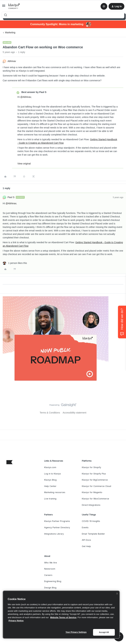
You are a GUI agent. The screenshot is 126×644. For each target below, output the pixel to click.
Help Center (50, 486)
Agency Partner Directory (57, 527)
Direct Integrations (91, 505)
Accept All (104, 632)
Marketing (10, 32)
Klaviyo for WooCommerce (95, 499)
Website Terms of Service (63, 617)
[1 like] (15, 263)
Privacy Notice (16, 621)
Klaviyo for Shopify (91, 467)
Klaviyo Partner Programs (57, 521)
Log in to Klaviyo (53, 474)
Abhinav (12, 61)
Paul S (11, 197)
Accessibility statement (74, 413)
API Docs (86, 540)
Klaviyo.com (50, 467)
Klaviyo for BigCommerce (95, 480)
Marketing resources (55, 492)
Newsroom (50, 569)
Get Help (86, 546)
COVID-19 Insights (91, 521)
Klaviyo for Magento (92, 492)
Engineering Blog (53, 581)
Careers (48, 575)
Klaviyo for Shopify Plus (94, 474)
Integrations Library (54, 534)
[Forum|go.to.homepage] (14, 6)
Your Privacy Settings (76, 632)
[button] (4, 7)
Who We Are (51, 563)
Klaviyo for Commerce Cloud (96, 486)
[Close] (117, 594)
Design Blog (50, 588)
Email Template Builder (93, 534)
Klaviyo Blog (50, 480)
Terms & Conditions (50, 413)
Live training (50, 499)
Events (85, 527)
